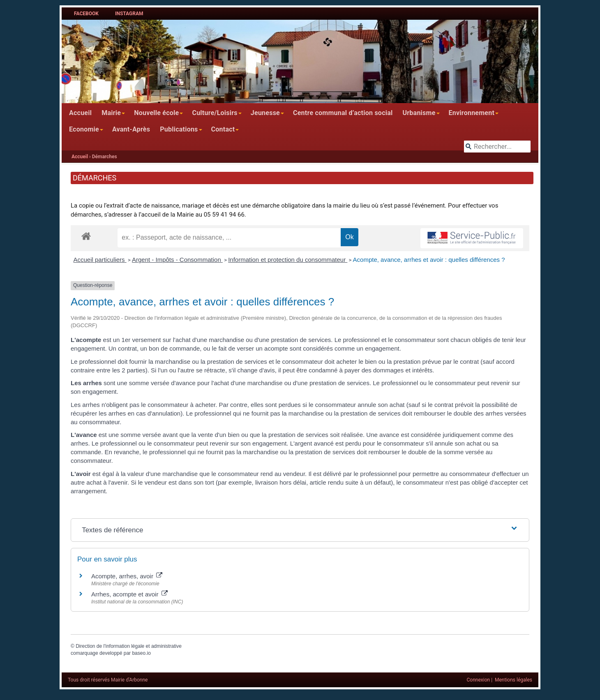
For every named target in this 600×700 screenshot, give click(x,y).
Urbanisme (419, 113)
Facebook (86, 14)
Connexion (479, 680)
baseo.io (141, 653)
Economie (84, 129)
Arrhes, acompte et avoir (129, 594)
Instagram (129, 14)
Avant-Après (131, 129)
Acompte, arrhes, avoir (127, 576)
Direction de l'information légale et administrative (129, 646)
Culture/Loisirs (215, 113)
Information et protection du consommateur (288, 260)
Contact (223, 129)
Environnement (472, 113)
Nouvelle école (156, 113)
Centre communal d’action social (343, 113)
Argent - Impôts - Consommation (177, 260)
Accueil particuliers (100, 260)
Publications (179, 129)
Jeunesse (265, 113)
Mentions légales (513, 680)
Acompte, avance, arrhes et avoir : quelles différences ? (429, 260)
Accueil (80, 113)
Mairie (111, 113)
